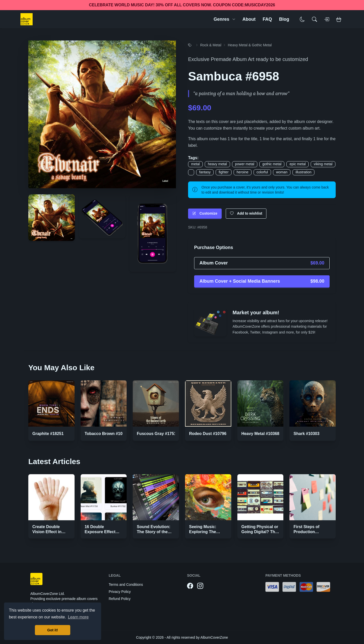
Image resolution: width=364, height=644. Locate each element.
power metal (245, 164)
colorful (262, 172)
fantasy (205, 172)
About (249, 19)
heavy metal (217, 164)
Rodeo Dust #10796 (208, 434)
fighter (224, 172)
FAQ (267, 19)
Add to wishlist (246, 213)
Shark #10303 (306, 434)
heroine (243, 172)
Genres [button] (224, 19)
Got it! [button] (53, 630)
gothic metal (272, 164)
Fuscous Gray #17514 (158, 434)
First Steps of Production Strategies (306, 532)
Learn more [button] (78, 617)
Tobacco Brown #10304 (107, 434)
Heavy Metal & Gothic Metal (250, 45)
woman (282, 172)
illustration (303, 172)
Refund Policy (120, 599)
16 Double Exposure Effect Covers (100, 532)
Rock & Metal (211, 45)
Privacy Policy (120, 592)
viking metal (323, 164)
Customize (205, 213)
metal (195, 164)
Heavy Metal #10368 (260, 434)
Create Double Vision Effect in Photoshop (47, 532)
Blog (284, 19)
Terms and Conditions (126, 585)
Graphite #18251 (48, 434)
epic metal (298, 164)
